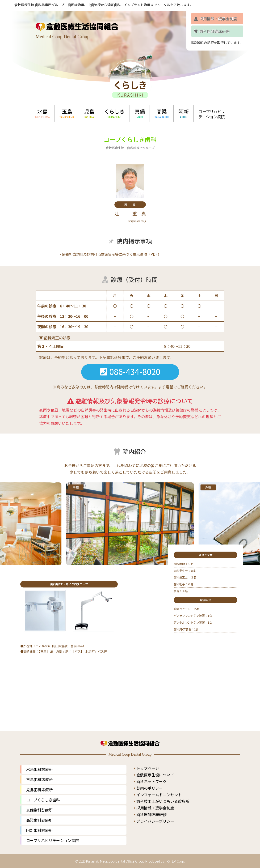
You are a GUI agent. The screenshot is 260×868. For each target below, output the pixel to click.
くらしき (114, 113)
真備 (140, 113)
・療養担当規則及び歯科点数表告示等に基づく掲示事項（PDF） (110, 254)
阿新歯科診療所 (39, 827)
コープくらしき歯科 (43, 796)
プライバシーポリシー (155, 817)
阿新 (184, 113)
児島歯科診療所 (39, 786)
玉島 (67, 113)
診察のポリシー (150, 784)
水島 (42, 113)
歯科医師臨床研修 (212, 31)
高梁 (162, 113)
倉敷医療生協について (155, 771)
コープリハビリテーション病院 (212, 114)
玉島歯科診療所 (39, 776)
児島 (89, 113)
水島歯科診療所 (39, 766)
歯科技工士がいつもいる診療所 (163, 798)
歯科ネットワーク (151, 778)
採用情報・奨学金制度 (215, 19)
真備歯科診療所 (39, 806)
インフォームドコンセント (159, 791)
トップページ (148, 765)
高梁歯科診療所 (39, 817)
